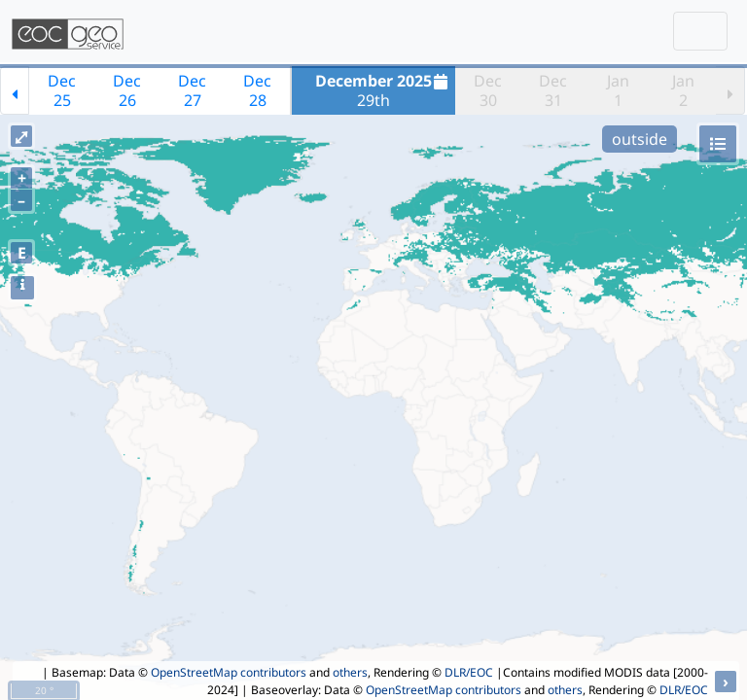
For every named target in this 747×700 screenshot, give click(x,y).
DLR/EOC (469, 672)
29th (384, 90)
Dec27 (192, 90)
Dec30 (488, 90)
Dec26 (127, 90)
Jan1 (618, 90)
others (350, 672)
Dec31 (553, 90)
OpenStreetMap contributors (229, 672)
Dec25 (62, 90)
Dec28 (257, 90)
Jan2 (683, 90)
